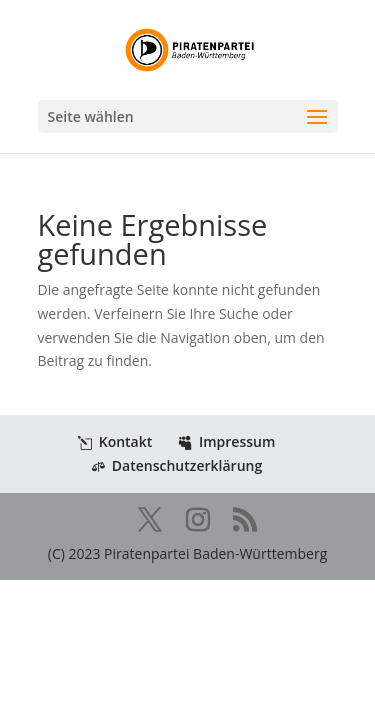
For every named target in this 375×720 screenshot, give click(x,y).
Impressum (226, 441)
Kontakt (115, 441)
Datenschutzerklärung (176, 465)
